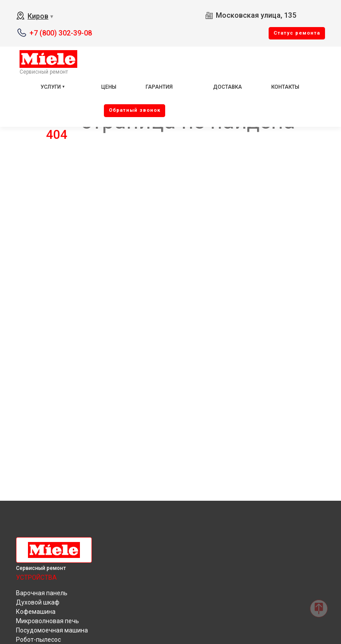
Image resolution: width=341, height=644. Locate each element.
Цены (109, 87)
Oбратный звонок (135, 110)
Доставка (228, 87)
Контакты (285, 87)
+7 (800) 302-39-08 (61, 33)
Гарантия (159, 87)
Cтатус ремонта (297, 33)
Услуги (51, 87)
